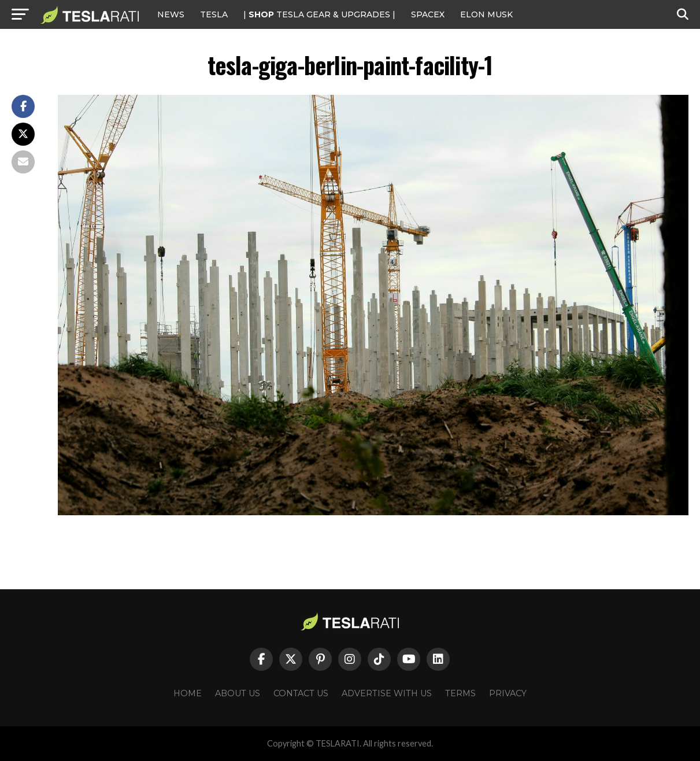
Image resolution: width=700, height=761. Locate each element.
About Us (238, 693)
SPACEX (428, 14)
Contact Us (301, 693)
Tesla (214, 14)
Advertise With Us (387, 693)
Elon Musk (486, 14)
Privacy (508, 693)
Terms (460, 693)
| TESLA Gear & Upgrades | (319, 14)
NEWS (171, 14)
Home (188, 693)
